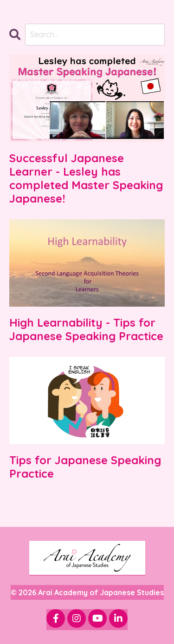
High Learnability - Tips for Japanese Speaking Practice (86, 329)
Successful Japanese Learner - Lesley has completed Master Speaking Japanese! (86, 178)
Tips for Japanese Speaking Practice (85, 467)
